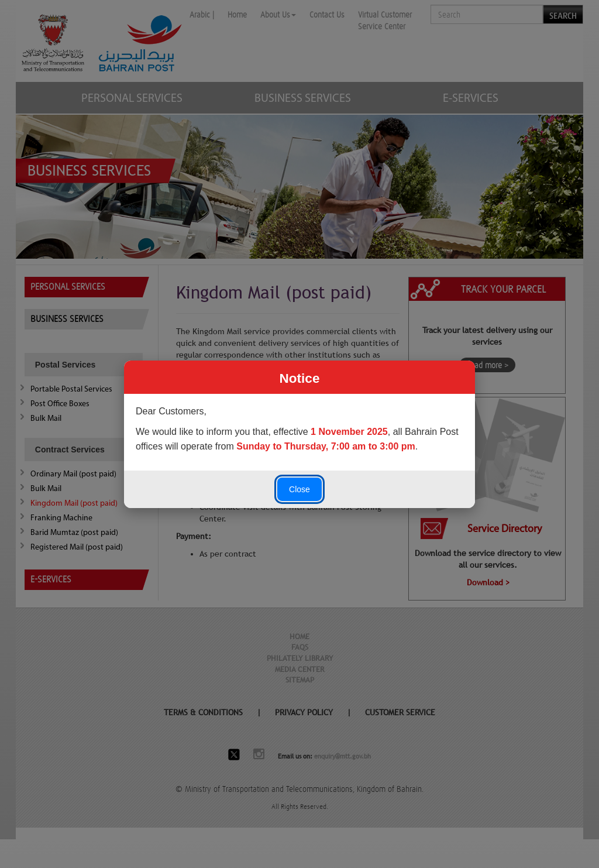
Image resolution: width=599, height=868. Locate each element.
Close (299, 489)
